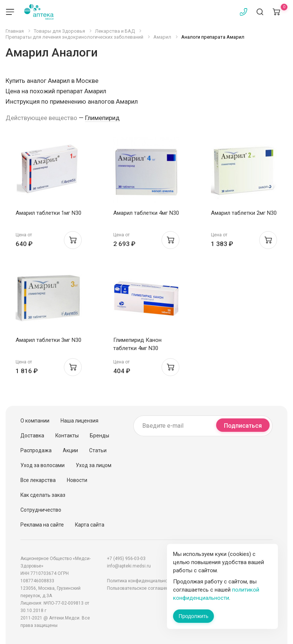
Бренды (100, 436)
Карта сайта (90, 525)
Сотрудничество (41, 510)
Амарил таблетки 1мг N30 (48, 213)
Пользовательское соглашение (140, 588)
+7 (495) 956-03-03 (126, 559)
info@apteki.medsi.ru (129, 566)
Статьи (98, 450)
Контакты (67, 436)
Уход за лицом (94, 465)
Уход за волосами (43, 465)
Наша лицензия (79, 421)
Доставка (32, 436)
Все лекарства (38, 480)
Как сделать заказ (43, 495)
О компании (35, 421)
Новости (77, 480)
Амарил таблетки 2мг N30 (244, 213)
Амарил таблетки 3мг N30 (48, 340)
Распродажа (36, 450)
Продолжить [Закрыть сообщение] (193, 616)
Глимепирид (102, 118)
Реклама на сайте (42, 525)
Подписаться (243, 426)
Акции (70, 450)
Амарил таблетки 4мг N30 (146, 213)
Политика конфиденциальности (141, 581)
